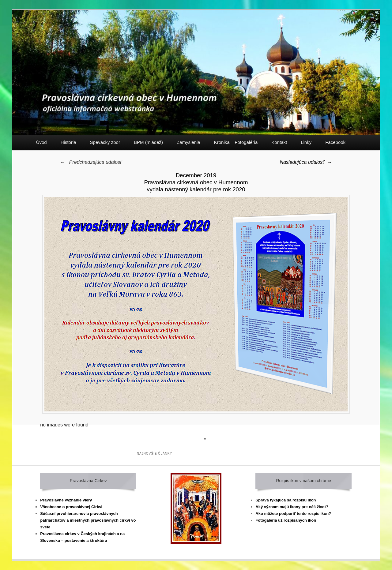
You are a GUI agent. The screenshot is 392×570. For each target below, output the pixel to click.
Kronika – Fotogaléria (236, 142)
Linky (306, 142)
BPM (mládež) (148, 142)
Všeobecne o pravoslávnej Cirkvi (71, 507)
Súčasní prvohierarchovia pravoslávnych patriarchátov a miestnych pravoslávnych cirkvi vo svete (88, 520)
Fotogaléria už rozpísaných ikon (286, 520)
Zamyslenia (188, 142)
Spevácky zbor (105, 142)
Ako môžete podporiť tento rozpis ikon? (293, 514)
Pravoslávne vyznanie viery (66, 500)
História (68, 142)
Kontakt (279, 142)
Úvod (41, 142)
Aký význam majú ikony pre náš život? (292, 507)
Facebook (335, 142)
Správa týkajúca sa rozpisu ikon (286, 500)
